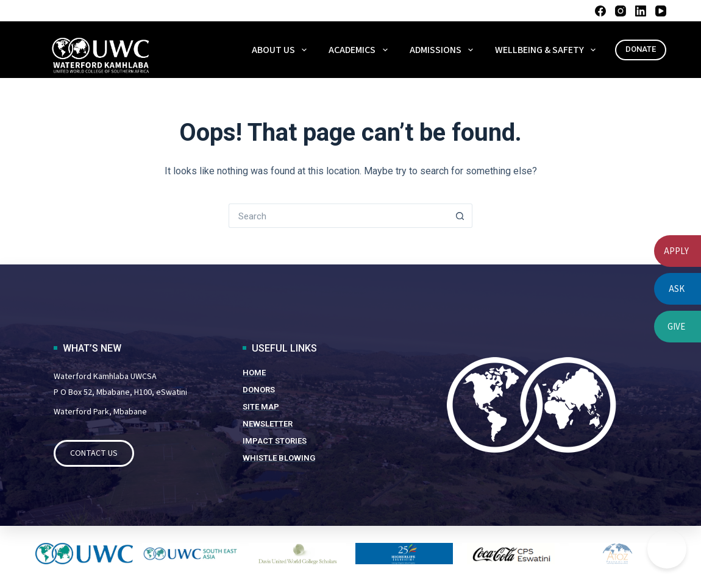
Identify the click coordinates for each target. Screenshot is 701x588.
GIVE (676, 327)
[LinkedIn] (641, 11)
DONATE (641, 49)
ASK (677, 289)
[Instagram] (621, 11)
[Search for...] (338, 216)
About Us (282, 50)
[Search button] (460, 216)
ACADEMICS (360, 50)
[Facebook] (600, 11)
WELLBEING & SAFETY (548, 50)
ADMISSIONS (444, 50)
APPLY (676, 251)
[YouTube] (661, 11)
